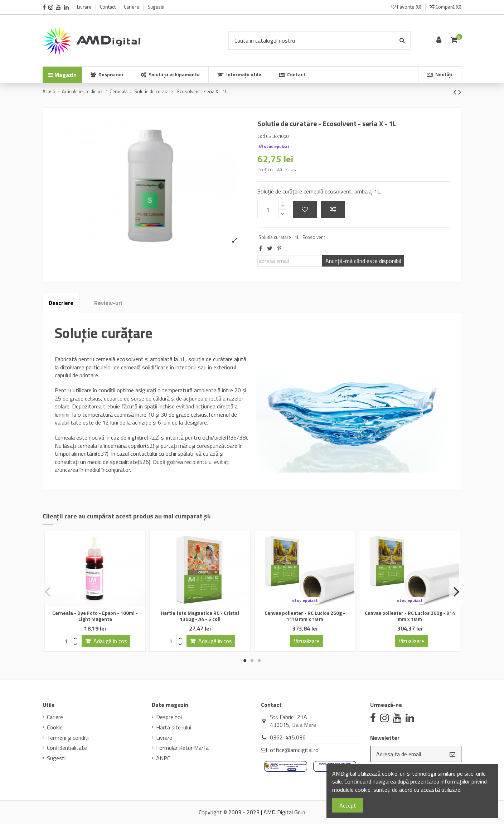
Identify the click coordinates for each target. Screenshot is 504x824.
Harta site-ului (174, 727)
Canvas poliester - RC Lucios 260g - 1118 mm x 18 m (305, 616)
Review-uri (108, 303)
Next (456, 591)
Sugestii (156, 7)
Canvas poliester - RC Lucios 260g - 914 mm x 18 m (410, 616)
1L (297, 237)
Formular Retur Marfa (182, 748)
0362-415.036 (288, 737)
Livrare (85, 7)
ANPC (163, 758)
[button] (239, 75)
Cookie (55, 727)
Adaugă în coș (106, 641)
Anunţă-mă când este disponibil (363, 261)
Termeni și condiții (68, 738)
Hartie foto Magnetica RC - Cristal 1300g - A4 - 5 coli (200, 616)
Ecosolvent (314, 237)
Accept (348, 805)
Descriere (61, 303)
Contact (108, 7)
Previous (48, 591)
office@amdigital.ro (294, 750)
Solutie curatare (275, 237)
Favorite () (407, 7)
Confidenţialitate (67, 748)
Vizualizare (307, 641)
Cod (261, 136)
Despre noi (169, 717)
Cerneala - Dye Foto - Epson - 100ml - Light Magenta (95, 616)
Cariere (132, 7)
